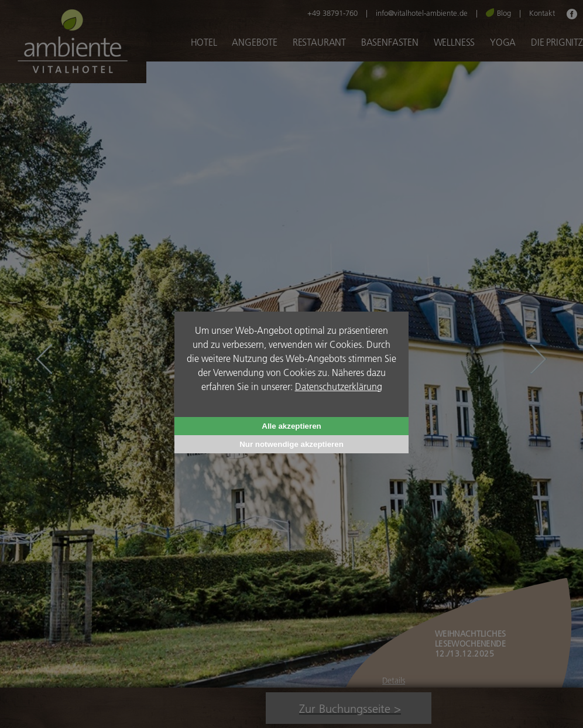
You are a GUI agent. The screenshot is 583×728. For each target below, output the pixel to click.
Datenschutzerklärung (339, 386)
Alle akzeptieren (291, 426)
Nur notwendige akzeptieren (291, 444)
